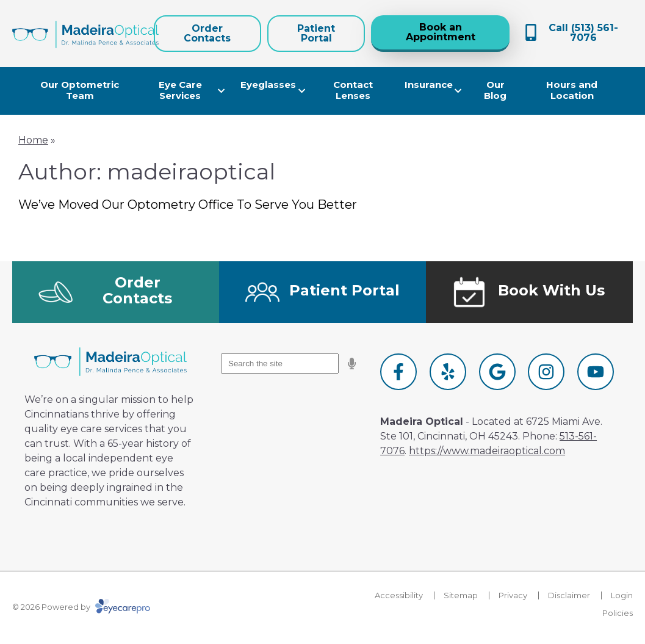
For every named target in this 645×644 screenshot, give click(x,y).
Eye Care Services (180, 90)
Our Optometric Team (80, 90)
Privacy (513, 595)
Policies (618, 613)
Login (622, 595)
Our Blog (495, 90)
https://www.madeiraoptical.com (487, 451)
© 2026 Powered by (81, 607)
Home (33, 140)
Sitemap (461, 595)
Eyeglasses (268, 85)
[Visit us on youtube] (596, 372)
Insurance (429, 85)
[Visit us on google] (497, 372)
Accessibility (399, 595)
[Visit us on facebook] (398, 372)
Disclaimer (569, 595)
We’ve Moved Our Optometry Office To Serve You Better (188, 204)
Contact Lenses (353, 90)
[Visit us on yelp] (448, 372)
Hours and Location (572, 90)
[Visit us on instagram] (546, 372)
